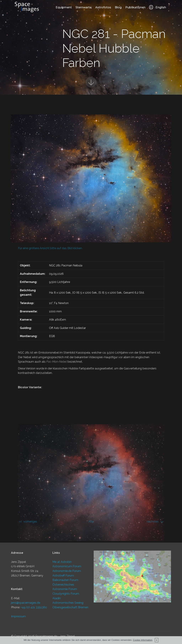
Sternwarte (84, 7)
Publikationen (135, 7)
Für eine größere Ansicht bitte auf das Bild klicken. (50, 248)
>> (162, 522)
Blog (118, 7)
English (157, 7)
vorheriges (30, 522)
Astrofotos (103, 7)
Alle (91, 522)
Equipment (64, 7)
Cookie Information (143, 641)
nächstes (153, 522)
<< (20, 522)
